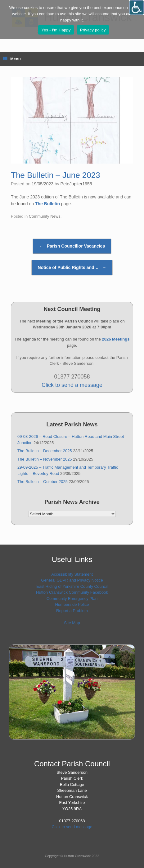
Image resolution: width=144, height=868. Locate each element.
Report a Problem (72, 611)
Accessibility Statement (72, 574)
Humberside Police (72, 604)
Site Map (72, 623)
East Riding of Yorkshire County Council (72, 586)
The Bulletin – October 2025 (43, 482)
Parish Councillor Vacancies (72, 246)
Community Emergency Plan (72, 599)
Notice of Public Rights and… (72, 268)
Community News (45, 216)
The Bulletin (47, 204)
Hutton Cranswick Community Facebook (72, 592)
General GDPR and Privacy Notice (72, 580)
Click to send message (72, 827)
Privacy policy (93, 30)
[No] (136, 20)
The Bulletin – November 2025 (45, 459)
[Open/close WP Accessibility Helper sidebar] (137, 7)
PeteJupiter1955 (76, 184)
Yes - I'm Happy (56, 30)
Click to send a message (72, 385)
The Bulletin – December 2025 (45, 451)
